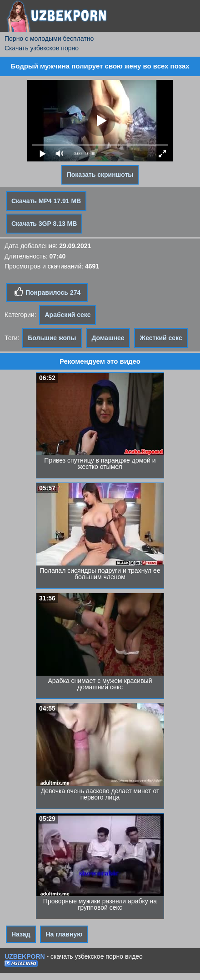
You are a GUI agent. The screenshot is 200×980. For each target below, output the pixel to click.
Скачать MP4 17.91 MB (46, 201)
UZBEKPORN (25, 956)
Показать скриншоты (100, 175)
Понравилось (47, 292)
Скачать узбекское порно (42, 48)
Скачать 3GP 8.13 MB (44, 224)
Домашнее (108, 338)
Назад (21, 934)
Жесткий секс (161, 338)
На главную (64, 934)
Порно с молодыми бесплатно (49, 39)
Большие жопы (52, 338)
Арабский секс (67, 315)
